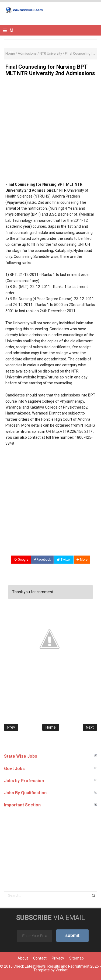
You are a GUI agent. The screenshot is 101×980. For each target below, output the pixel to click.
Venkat (62, 970)
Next (90, 727)
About (23, 958)
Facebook (42, 560)
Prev (11, 727)
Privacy (58, 958)
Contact (40, 958)
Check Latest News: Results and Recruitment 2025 (56, 966)
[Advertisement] (50, 131)
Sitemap (76, 958)
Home (51, 727)
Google (21, 560)
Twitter (64, 560)
